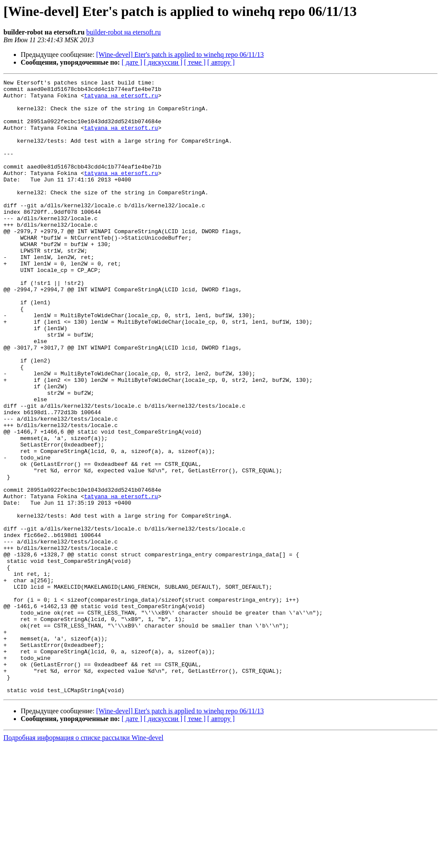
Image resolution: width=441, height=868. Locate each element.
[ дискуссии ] (163, 62)
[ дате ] (132, 62)
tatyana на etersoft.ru (121, 99)
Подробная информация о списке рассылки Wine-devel (83, 860)
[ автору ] (221, 62)
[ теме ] (195, 62)
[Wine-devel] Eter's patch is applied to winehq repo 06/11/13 (180, 55)
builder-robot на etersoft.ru (123, 32)
